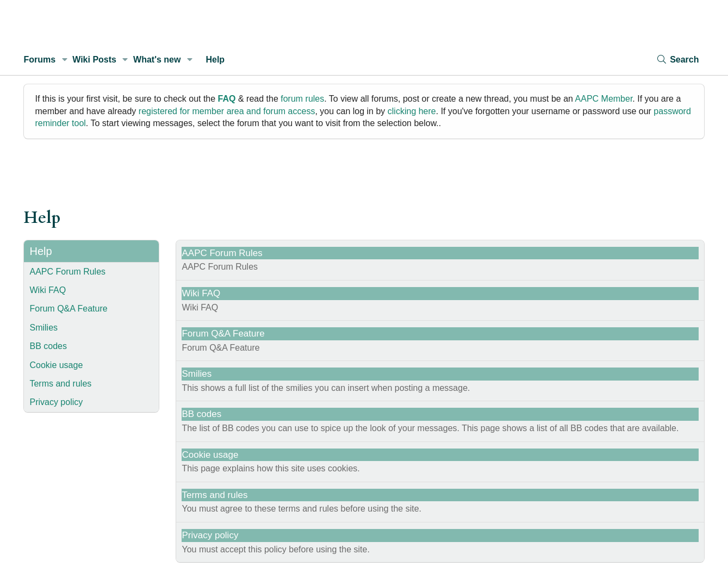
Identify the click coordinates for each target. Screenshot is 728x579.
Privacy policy (56, 402)
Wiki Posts (94, 60)
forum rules (302, 99)
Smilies (43, 328)
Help (215, 60)
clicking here (412, 111)
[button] (64, 60)
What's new (157, 60)
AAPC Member (604, 99)
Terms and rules (60, 384)
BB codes (48, 346)
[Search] (677, 60)
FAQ (227, 99)
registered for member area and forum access (227, 111)
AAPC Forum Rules (67, 272)
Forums (39, 60)
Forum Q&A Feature (68, 309)
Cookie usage (56, 365)
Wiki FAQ (48, 290)
